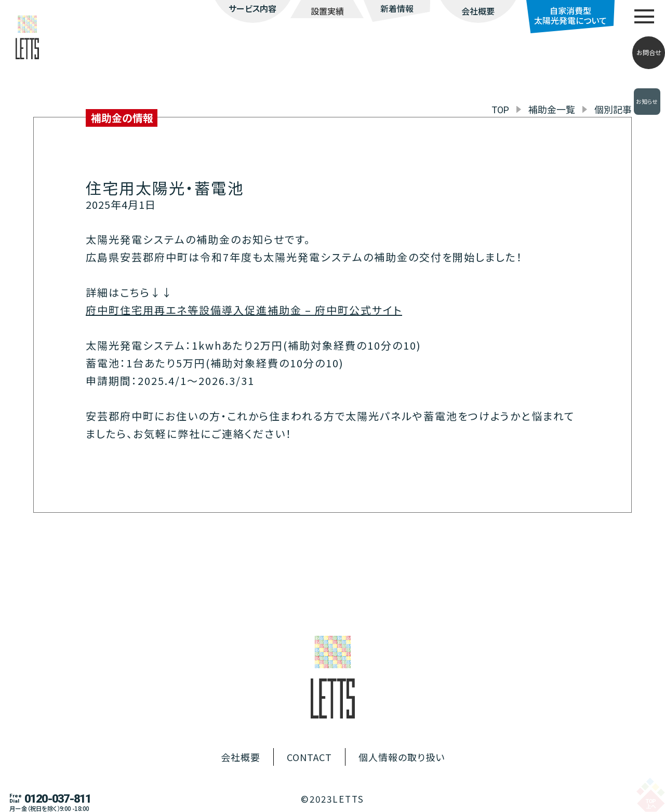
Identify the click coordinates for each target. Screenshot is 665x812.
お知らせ (647, 101)
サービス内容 (252, 8)
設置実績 (327, 11)
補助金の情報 (122, 118)
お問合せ (649, 52)
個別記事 (613, 109)
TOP (500, 110)
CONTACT (309, 757)
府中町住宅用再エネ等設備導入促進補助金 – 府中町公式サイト (244, 310)
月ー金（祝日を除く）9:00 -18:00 (49, 809)
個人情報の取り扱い (402, 757)
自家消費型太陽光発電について (570, 15)
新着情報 (397, 8)
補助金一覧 (552, 109)
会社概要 (478, 11)
